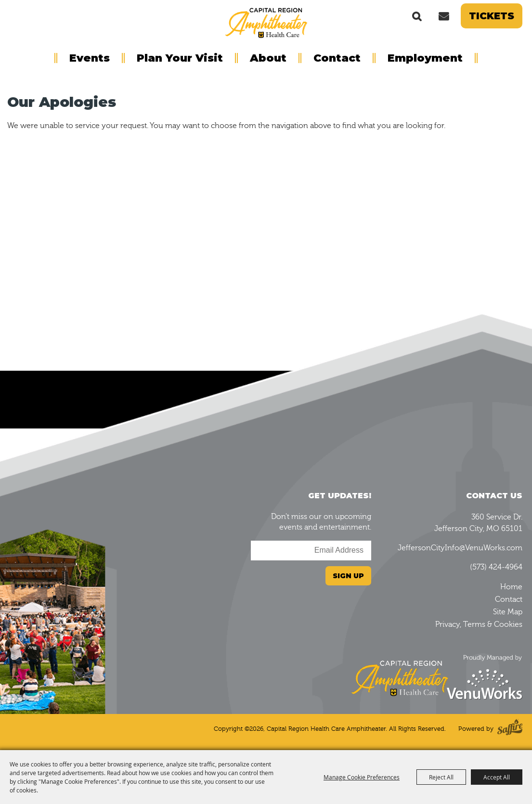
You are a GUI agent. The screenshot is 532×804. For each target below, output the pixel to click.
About (268, 58)
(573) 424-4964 (496, 567)
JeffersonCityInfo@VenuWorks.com (460, 548)
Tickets (492, 16)
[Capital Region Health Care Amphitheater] (266, 22)
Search (417, 16)
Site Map (508, 612)
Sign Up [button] (348, 576)
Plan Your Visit (180, 58)
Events (90, 58)
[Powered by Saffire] (510, 729)
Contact (337, 58)
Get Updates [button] (443, 16)
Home (511, 587)
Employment (425, 58)
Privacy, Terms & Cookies (479, 624)
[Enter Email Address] (311, 551)
